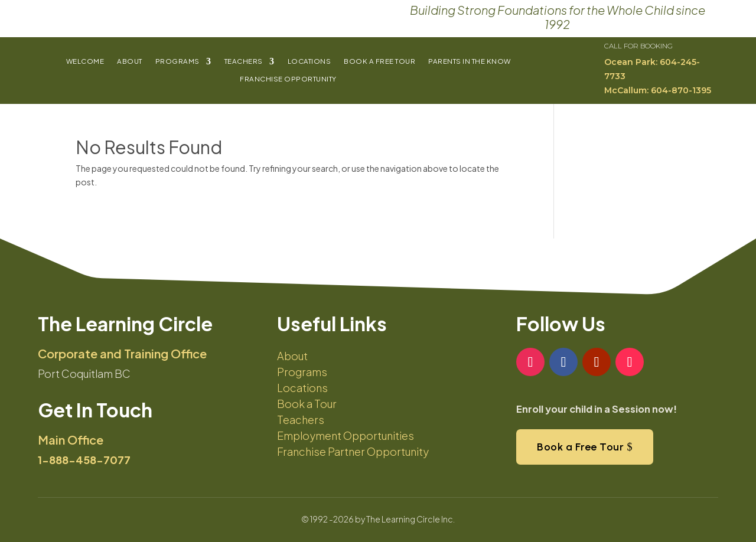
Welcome (85, 61)
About (130, 61)
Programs (177, 61)
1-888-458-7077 (84, 460)
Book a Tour (307, 404)
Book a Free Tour (379, 61)
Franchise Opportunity (288, 79)
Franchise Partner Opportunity (353, 451)
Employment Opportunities (346, 435)
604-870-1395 (681, 90)
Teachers (244, 61)
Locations (309, 61)
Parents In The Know (470, 61)
